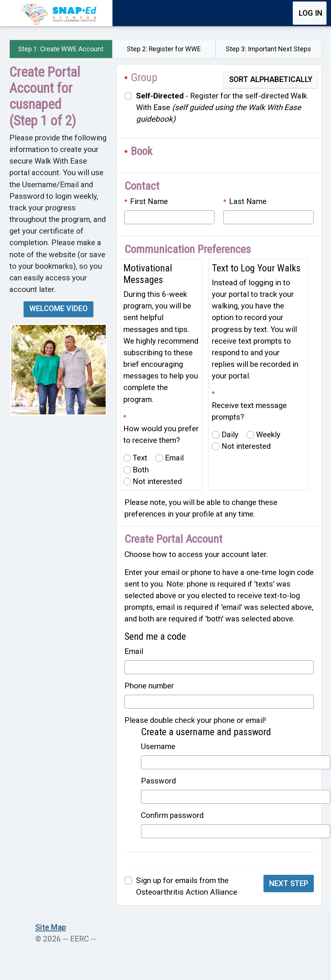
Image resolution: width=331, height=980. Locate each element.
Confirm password (172, 815)
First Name (149, 201)
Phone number (149, 686)
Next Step (289, 883)
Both (141, 470)
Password (158, 781)
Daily (230, 435)
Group (144, 77)
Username (158, 746)
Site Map (51, 927)
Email (174, 458)
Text (140, 458)
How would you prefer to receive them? (161, 434)
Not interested (157, 481)
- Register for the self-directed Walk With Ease (222, 107)
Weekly (268, 435)
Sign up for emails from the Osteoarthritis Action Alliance (187, 886)
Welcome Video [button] (58, 308)
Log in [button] (311, 13)
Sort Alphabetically (271, 79)
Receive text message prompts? (249, 411)
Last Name (248, 201)
